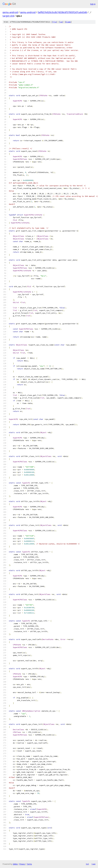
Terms (29, 864)
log (61, 22)
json (93, 864)
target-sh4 (8, 16)
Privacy (22, 864)
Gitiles (15, 864)
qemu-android (10, 12)
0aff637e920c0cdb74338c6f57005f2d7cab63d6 (62, 12)
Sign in (93, 4)
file (54, 22)
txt (87, 864)
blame (68, 22)
